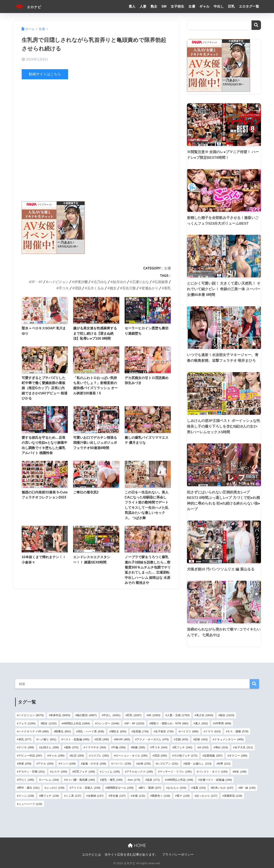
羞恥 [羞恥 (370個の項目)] (72, 747)
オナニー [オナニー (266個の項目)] (238, 756)
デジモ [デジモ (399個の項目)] (26, 747)
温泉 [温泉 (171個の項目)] (153, 780)
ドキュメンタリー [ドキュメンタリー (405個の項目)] (229, 739)
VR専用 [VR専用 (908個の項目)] (223, 723)
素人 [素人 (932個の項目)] (202, 723)
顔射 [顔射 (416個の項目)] (201, 739)
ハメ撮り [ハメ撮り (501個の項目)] (47, 739)
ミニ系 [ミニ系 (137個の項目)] (73, 796)
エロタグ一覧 (249, 6)
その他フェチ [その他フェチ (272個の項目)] (186, 756)
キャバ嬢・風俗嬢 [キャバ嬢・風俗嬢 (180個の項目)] (80, 780)
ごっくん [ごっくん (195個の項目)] (111, 772)
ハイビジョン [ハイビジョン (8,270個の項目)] (31, 715)
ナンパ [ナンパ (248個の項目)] (68, 764)
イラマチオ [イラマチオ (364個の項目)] (96, 747)
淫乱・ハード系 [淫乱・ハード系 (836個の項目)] (91, 731)
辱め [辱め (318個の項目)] (222, 747)
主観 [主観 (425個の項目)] (182, 739)
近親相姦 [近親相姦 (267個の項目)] (213, 756)
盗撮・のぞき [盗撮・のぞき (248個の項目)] (94, 764)
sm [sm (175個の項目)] (135, 780)
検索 (256, 25)
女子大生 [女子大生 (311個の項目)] (244, 747)
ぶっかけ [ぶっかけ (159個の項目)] (55, 788)
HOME (137, 845)
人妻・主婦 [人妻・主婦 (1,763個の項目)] (178, 715)
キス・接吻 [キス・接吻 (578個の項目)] (238, 731)
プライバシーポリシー (178, 855)
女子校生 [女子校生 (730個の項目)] (164, 731)
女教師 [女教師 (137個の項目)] (96, 796)
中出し (219, 6)
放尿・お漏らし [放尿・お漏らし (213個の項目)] (198, 764)
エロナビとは (91, 855)
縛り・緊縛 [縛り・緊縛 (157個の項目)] (151, 788)
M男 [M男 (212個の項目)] (224, 764)
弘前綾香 (161, 282)
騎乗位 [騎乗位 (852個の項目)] (63, 731)
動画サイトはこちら (45, 74)
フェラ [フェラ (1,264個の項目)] (27, 723)
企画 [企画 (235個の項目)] (144, 764)
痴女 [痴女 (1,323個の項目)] (227, 715)
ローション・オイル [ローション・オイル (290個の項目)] (131, 756)
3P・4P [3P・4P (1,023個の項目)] (135, 723)
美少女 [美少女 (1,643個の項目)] (205, 715)
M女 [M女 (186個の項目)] (240, 772)
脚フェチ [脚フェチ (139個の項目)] (50, 796)
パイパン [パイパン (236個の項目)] (122, 764)
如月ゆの (119, 282)
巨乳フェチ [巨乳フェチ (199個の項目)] (84, 772)
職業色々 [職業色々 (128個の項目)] (161, 796)
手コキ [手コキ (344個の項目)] (160, 747)
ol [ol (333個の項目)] (204, 747)
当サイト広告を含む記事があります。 (131, 855)
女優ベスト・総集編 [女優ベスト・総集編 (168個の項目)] (216, 780)
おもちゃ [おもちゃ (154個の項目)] (177, 788)
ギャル (204, 6)
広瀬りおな (140, 282)
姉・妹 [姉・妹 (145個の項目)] (248, 788)
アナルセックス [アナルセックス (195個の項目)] (140, 772)
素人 (132, 6)
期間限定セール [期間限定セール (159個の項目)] (120, 788)
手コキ (64, 288)
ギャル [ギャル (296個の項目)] (57, 756)
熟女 (154, 6)
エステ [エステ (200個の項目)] (59, 772)
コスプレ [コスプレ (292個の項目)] (100, 756)
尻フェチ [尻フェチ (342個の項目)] (183, 747)
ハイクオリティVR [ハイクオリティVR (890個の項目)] (34, 731)
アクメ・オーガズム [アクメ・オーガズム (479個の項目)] (153, 739)
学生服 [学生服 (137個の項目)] (118, 796)
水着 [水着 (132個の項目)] (139, 796)
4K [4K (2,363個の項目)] (154, 715)
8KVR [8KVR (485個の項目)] (123, 739)
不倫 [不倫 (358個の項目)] (119, 747)
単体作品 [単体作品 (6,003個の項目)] (60, 715)
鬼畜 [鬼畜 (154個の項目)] (199, 788)
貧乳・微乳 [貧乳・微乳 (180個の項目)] (112, 780)
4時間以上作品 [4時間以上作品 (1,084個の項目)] (77, 723)
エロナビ (31, 6)
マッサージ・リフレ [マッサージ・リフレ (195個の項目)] (176, 772)
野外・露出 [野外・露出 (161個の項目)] (29, 788)
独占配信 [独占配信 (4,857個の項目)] (87, 715)
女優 (192, 6)
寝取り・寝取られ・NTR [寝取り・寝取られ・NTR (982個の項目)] (170, 723)
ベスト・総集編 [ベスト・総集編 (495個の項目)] (76, 739)
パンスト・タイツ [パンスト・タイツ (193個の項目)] (213, 772)
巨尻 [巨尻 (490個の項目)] (103, 739)
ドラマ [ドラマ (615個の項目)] (213, 731)
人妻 (143, 6)
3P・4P (37, 282)
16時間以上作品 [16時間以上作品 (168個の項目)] (180, 780)
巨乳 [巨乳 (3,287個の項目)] (134, 715)
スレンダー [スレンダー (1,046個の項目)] (108, 723)
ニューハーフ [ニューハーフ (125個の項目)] (30, 804)
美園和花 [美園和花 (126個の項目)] (233, 796)
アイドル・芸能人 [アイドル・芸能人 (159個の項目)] (86, 788)
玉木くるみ (95, 288)
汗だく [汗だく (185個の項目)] (26, 780)
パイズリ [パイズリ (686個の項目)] (189, 731)
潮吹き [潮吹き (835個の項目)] (119, 731)
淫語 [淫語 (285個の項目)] (161, 756)
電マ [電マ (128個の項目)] (183, 796)
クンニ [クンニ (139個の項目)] (26, 796)
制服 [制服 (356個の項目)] (139, 747)
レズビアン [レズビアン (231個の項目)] (168, 764)
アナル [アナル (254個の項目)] (46, 764)
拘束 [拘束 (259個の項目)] (25, 764)
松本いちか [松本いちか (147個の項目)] (223, 788)
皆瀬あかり (150, 288)
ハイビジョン (58, 282)
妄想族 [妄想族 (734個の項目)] (141, 731)
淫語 (78, 288)
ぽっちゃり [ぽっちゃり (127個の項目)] (207, 796)
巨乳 (231, 6)
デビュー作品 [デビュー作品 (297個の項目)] (30, 756)
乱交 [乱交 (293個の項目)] (77, 756)
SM (164, 6)
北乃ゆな (100, 282)
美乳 (167, 288)
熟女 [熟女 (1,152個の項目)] (49, 723)
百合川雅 (129, 288)
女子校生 (177, 6)
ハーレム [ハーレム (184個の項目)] (50, 780)
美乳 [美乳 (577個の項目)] (25, 739)
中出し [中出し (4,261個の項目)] (112, 715)
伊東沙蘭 (81, 282)
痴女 (113, 288)
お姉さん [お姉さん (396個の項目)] (50, 747)
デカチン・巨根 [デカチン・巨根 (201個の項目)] (32, 772)
